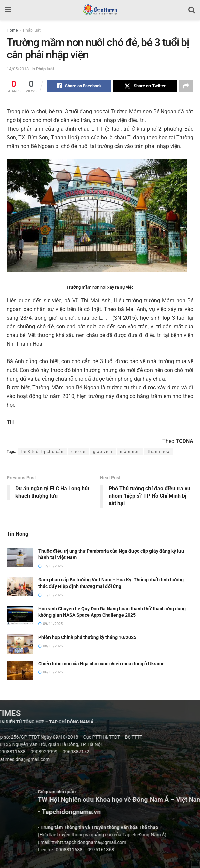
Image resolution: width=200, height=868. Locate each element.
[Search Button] (192, 10)
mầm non (130, 452)
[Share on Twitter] (145, 86)
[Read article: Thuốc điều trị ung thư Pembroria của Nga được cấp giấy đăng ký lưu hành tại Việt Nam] (20, 557)
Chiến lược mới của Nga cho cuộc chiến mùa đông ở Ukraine (102, 664)
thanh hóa (159, 452)
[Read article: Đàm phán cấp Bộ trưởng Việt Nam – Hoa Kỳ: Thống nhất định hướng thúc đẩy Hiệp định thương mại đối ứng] (20, 586)
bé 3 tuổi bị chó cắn (42, 452)
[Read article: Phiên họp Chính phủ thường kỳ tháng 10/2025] (20, 644)
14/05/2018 (18, 69)
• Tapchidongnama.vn (168, 812)
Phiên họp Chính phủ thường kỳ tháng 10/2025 (87, 637)
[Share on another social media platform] (186, 86)
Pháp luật (32, 30)
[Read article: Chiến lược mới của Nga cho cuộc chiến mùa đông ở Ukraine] (20, 670)
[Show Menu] (8, 10)
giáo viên (103, 452)
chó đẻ (78, 452)
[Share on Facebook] (79, 86)
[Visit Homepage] (100, 10)
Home (12, 30)
